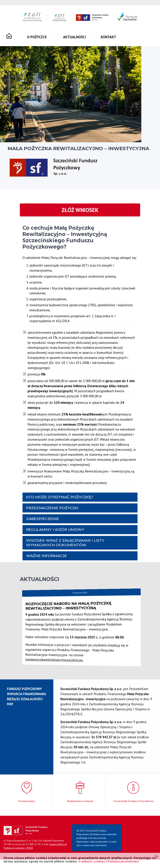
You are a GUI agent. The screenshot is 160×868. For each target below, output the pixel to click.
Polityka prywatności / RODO (18, 848)
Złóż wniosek (80, 210)
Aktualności (75, 37)
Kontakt (108, 37)
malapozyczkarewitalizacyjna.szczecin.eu (74, 658)
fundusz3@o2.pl (58, 844)
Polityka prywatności (123, 861)
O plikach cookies (92, 861)
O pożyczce (37, 37)
